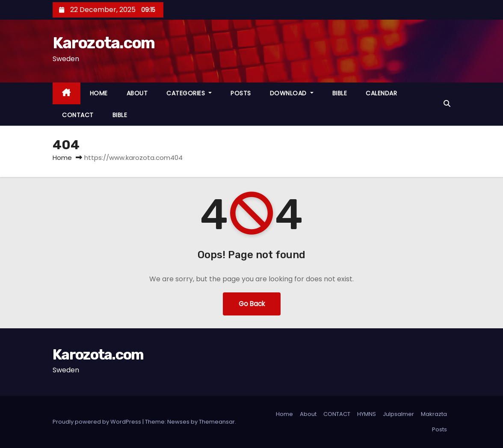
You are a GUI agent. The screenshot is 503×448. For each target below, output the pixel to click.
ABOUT (137, 93)
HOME (99, 93)
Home (62, 158)
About (308, 414)
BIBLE (340, 93)
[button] (447, 104)
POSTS (241, 93)
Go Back (252, 304)
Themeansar (217, 422)
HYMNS (367, 414)
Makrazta (434, 414)
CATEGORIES (189, 93)
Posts (439, 429)
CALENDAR (381, 93)
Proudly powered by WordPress (98, 422)
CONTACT (78, 115)
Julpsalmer (398, 414)
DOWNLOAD (292, 93)
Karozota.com (104, 43)
